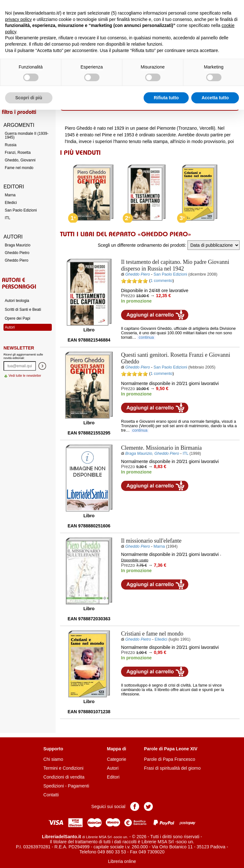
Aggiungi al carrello (155, 315)
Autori (10, 327)
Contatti (51, 795)
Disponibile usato (135, 560)
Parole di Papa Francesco (169, 759)
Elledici (11, 203)
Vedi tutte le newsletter (25, 376)
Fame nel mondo (19, 168)
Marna (10, 195)
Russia (11, 145)
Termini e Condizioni (64, 768)
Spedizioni (54, 786)
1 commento (162, 281)
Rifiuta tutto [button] (166, 98)
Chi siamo (53, 759)
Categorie (117, 759)
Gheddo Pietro (17, 253)
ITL (7, 218)
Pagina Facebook (135, 806)
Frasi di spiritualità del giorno (172, 768)
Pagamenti (79, 786)
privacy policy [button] (18, 19)
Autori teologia (17, 301)
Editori (113, 777)
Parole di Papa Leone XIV (171, 749)
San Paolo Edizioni (21, 210)
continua (146, 337)
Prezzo (128, 296)
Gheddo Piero (17, 260)
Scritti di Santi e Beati (23, 310)
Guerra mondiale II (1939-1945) (27, 135)
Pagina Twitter (148, 806)
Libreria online (122, 861)
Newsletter (19, 348)
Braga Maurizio (18, 245)
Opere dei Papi (17, 318)
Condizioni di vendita (64, 777)
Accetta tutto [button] (215, 98)
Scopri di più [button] (29, 98)
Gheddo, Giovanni (20, 160)
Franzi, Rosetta (18, 153)
